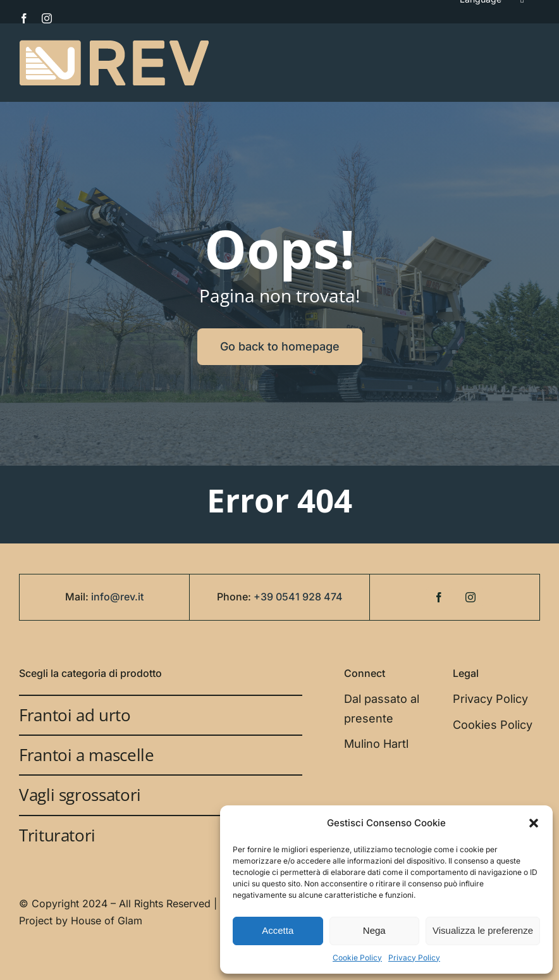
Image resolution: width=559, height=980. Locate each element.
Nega (374, 930)
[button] (534, 823)
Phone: (235, 597)
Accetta (278, 930)
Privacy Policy (414, 958)
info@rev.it (117, 597)
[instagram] (47, 18)
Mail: (78, 597)
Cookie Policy (357, 958)
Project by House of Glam (81, 921)
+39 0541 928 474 (298, 597)
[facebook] (24, 18)
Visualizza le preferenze (483, 930)
